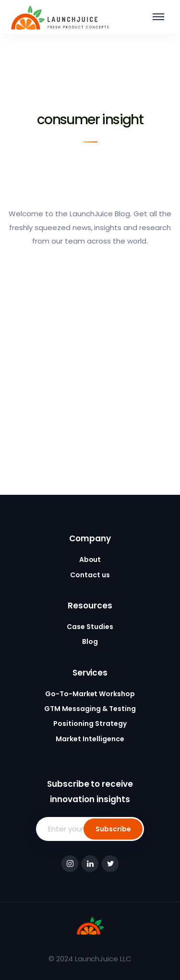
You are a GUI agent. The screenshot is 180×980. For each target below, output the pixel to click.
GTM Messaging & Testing (90, 709)
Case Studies (90, 627)
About (90, 560)
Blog (90, 642)
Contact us (90, 575)
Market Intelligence (90, 739)
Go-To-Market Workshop (90, 694)
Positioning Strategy (90, 723)
